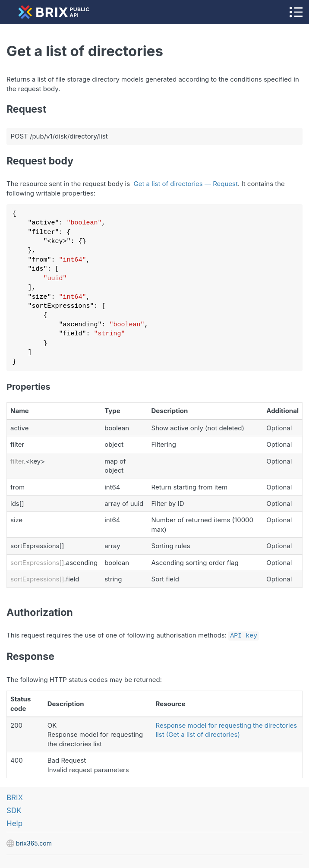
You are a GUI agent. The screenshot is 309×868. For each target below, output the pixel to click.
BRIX (15, 797)
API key (244, 635)
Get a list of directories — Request (186, 184)
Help (14, 823)
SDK (14, 810)
